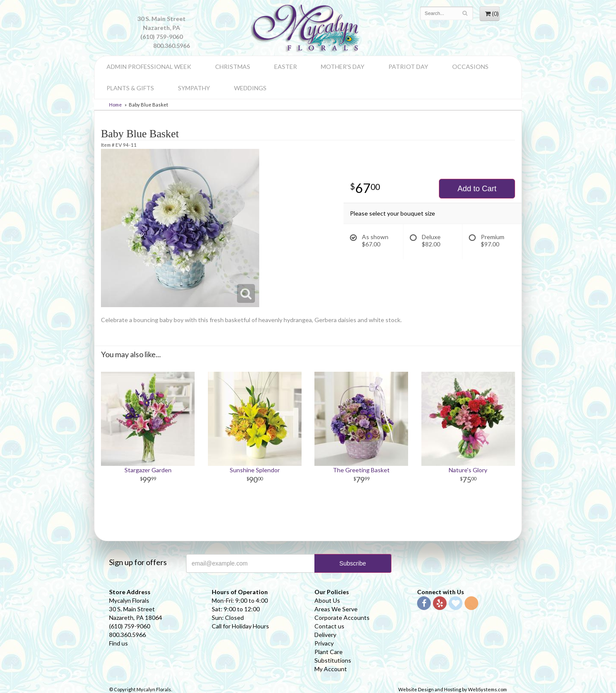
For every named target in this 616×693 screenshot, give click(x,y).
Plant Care (329, 652)
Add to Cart (477, 189)
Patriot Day (408, 67)
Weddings (250, 88)
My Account (331, 669)
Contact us (329, 626)
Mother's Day (343, 67)
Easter (286, 67)
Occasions (470, 67)
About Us (327, 600)
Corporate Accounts (342, 617)
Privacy (324, 643)
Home (115, 105)
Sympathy (194, 88)
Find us (118, 643)
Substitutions (333, 660)
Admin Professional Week (149, 67)
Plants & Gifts (130, 88)
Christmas (233, 67)
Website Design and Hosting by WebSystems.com (453, 689)
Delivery (325, 635)
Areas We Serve (336, 609)
